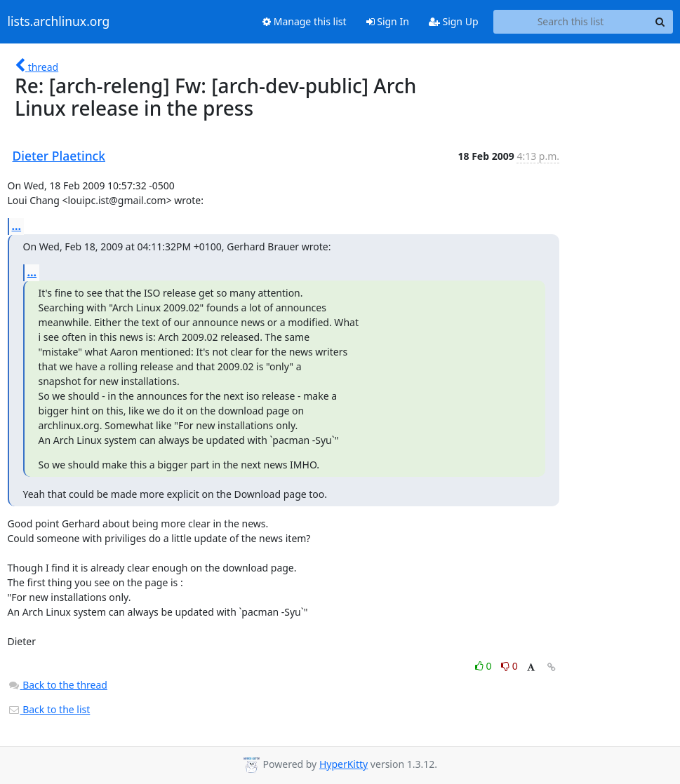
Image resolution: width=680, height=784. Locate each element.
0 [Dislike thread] (509, 666)
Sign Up (454, 21)
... (17, 226)
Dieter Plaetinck (59, 156)
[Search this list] (571, 22)
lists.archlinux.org (59, 22)
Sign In (388, 21)
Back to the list (49, 709)
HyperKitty (344, 764)
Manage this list (305, 21)
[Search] (660, 22)
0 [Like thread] (485, 666)
